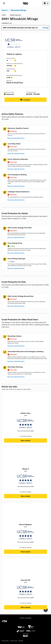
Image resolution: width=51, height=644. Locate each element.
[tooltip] (15, 60)
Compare (25, 100)
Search (5, 10)
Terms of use (14, 641)
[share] (46, 610)
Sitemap (21, 641)
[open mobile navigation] (4, 3)
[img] (14, 43)
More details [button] (25, 440)
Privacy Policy (5, 641)
